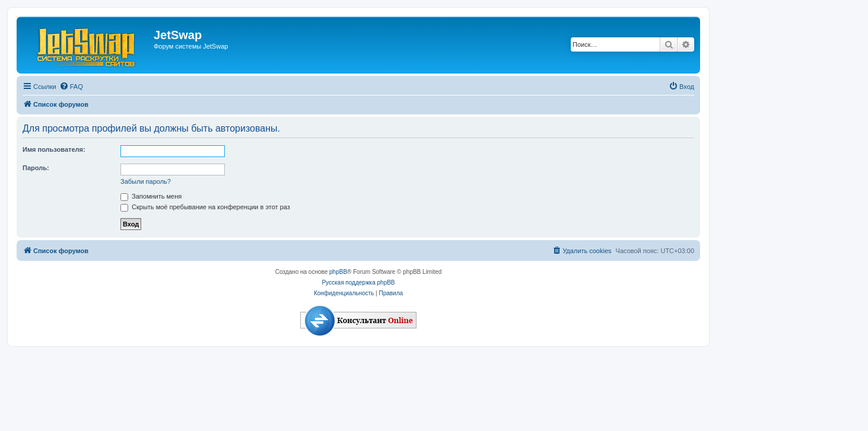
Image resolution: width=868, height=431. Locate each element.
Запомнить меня (151, 196)
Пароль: (36, 168)
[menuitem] (71, 87)
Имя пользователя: (54, 149)
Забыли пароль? (146, 181)
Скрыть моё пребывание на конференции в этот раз (205, 207)
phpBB (338, 272)
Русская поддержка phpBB (358, 282)
